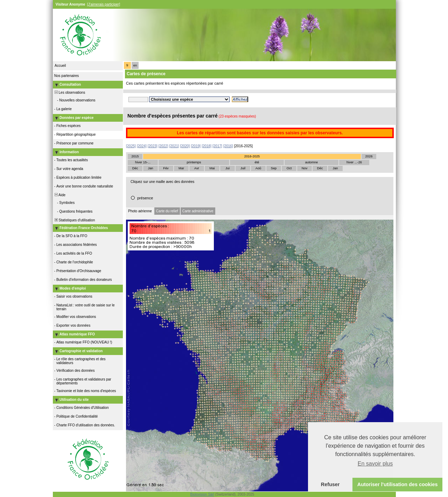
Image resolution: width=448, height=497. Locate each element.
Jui (227, 168)
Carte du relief (167, 211)
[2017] (217, 146)
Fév (166, 168)
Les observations (69, 93)
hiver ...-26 (354, 162)
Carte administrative (198, 211)
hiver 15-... (143, 162)
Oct (289, 168)
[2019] (196, 146)
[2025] (131, 146)
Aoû (258, 168)
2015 (135, 156)
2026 (369, 156)
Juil (243, 168)
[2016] (228, 146)
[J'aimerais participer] (104, 4)
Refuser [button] (330, 484)
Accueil (60, 66)
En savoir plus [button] (375, 464)
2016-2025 (252, 156)
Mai (212, 168)
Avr (197, 168)
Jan (150, 168)
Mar (181, 168)
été (257, 162)
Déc (135, 168)
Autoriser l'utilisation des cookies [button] (398, 484)
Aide (59, 195)
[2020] (185, 146)
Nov (305, 168)
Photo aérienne (140, 211)
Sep (274, 168)
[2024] (142, 146)
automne (311, 162)
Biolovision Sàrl (202, 494)
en (135, 65)
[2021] (174, 146)
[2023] (153, 146)
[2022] (163, 146)
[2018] (206, 146)
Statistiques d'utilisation (74, 220)
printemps (194, 162)
